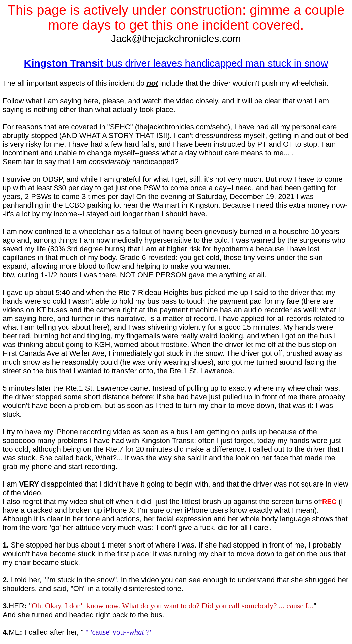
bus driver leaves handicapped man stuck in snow (176, 63)
